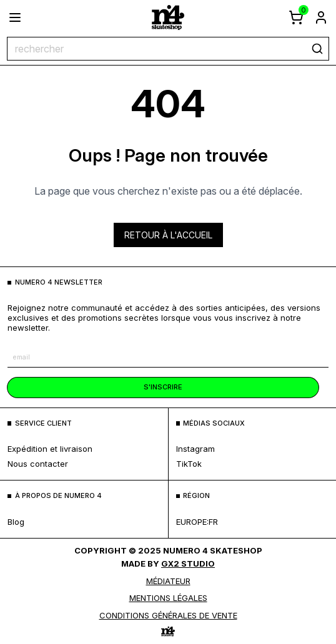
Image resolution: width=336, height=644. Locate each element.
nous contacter (38, 464)
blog (16, 522)
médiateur (168, 581)
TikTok (189, 464)
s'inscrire (163, 387)
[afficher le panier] (296, 17)
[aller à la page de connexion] (321, 17)
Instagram (195, 449)
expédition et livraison (50, 449)
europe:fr (197, 522)
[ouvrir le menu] (15, 17)
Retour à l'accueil (168, 235)
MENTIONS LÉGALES (168, 598)
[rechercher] (317, 49)
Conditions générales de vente (168, 615)
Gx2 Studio (188, 563)
